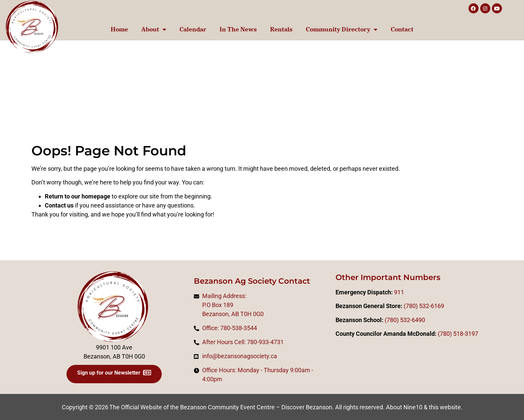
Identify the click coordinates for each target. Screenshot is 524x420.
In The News (238, 29)
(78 (442, 334)
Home (119, 29)
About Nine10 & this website (423, 407)
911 (399, 292)
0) (449, 334)
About (154, 29)
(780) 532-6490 (405, 320)
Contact (402, 29)
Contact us (59, 205)
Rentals (281, 29)
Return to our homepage (78, 196)
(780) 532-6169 (424, 306)
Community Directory (342, 29)
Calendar (193, 29)
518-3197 (465, 334)
